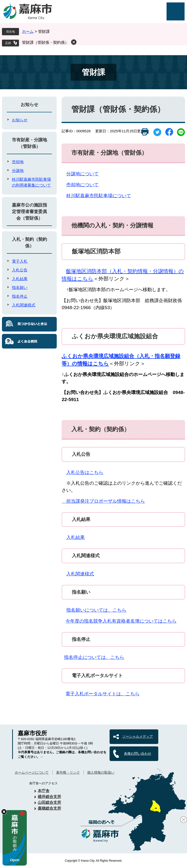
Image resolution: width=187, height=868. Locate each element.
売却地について (82, 185)
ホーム (28, 31)
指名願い (20, 288)
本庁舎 (44, 791)
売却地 (18, 162)
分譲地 (18, 171)
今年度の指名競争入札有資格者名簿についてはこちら (121, 621)
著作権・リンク (68, 772)
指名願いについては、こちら (96, 610)
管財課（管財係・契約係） (45, 42)
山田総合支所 (49, 802)
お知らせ (29, 105)
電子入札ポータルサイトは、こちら (103, 694)
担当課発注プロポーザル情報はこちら (103, 501)
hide (4, 812)
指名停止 (20, 296)
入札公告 (20, 270)
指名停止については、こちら (94, 657)
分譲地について (82, 174)
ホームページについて (32, 772)
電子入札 (20, 261)
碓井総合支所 (49, 797)
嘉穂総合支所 (49, 808)
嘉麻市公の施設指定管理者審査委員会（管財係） (29, 212)
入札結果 (75, 537)
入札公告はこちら (85, 472)
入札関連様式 (80, 574)
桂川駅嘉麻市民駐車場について (99, 196)
